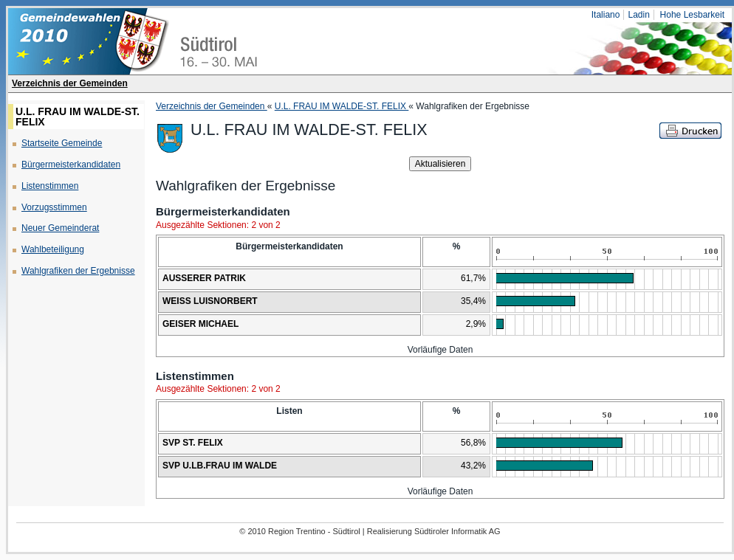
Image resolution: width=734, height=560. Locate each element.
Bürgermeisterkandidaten (71, 165)
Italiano (606, 15)
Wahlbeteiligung (53, 249)
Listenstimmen (50, 186)
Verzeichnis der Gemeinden (70, 83)
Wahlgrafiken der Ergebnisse (78, 271)
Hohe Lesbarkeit (692, 15)
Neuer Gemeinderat (60, 228)
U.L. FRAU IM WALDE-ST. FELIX (342, 106)
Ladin (638, 15)
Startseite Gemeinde (62, 143)
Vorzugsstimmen (54, 207)
